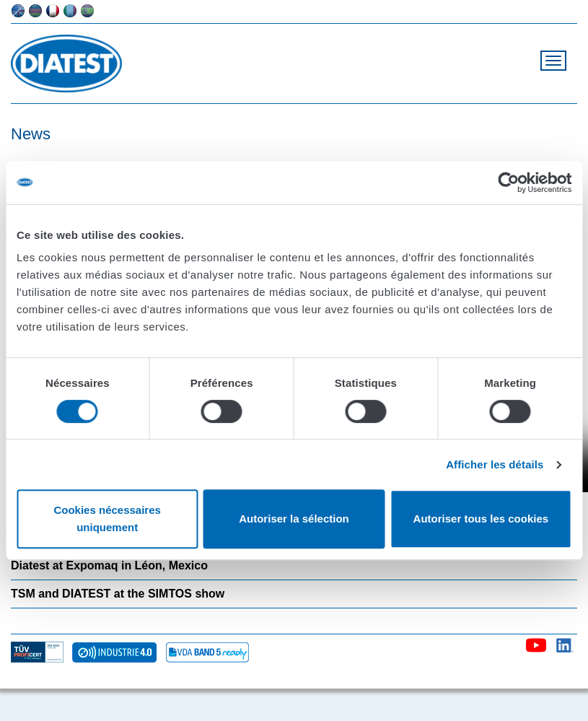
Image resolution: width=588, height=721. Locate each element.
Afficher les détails (495, 464)
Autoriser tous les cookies (481, 519)
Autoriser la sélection (294, 519)
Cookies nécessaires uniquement (107, 519)
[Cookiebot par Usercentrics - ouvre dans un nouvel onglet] (508, 183)
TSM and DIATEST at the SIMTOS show (118, 594)
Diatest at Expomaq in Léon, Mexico (109, 565)
